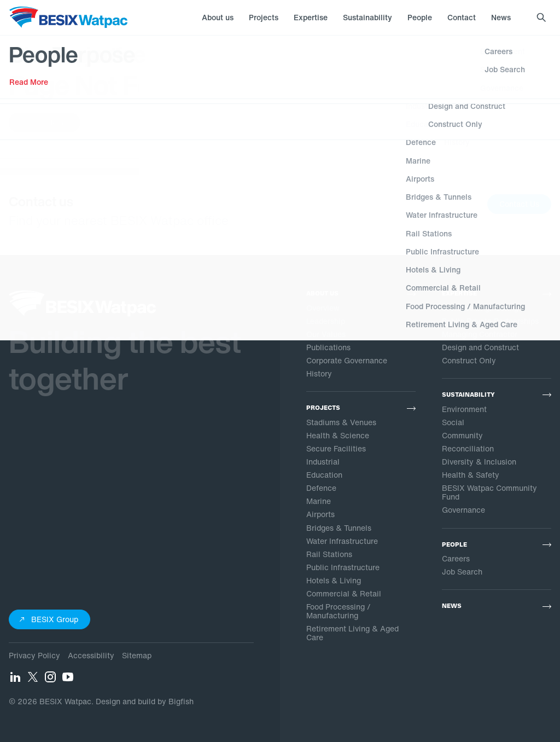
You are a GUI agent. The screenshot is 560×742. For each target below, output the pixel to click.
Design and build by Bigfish (145, 701)
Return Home (44, 122)
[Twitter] (33, 680)
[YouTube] (68, 680)
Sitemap (137, 655)
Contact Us (519, 204)
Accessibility (91, 655)
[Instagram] (50, 680)
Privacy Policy (34, 655)
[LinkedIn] (15, 680)
